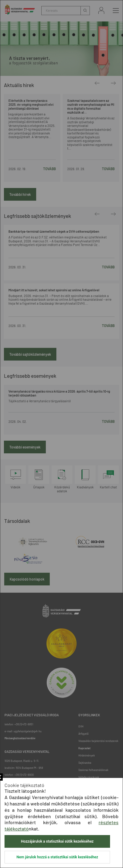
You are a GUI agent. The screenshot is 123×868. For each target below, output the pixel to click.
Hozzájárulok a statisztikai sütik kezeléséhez (57, 841)
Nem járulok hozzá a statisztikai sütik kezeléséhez (57, 857)
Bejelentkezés (101, 10)
